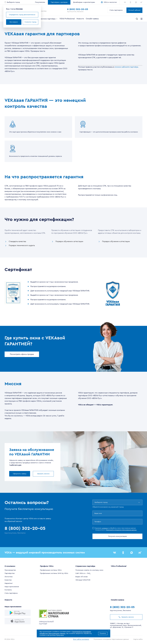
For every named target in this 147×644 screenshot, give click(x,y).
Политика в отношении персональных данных (111, 639)
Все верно (14, 22)
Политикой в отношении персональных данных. (121, 530)
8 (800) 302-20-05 (78, 9)
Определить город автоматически (22, 15)
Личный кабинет (134, 10)
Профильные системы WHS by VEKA (54, 573)
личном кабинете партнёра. (127, 67)
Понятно (103, 633)
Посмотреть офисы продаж (22, 354)
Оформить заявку (20, 474)
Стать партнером (116, 10)
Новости (80, 19)
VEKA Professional (67, 19)
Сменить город (30, 22)
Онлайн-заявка (92, 19)
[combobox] (95, 502)
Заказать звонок (43, 474)
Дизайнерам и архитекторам (84, 2)
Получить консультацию (117, 536)
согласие (105, 528)
